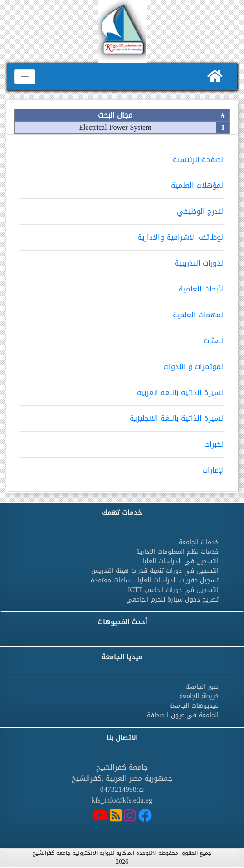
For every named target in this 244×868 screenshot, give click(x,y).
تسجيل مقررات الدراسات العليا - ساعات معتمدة (155, 580)
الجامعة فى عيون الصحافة (183, 715)
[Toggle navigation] (25, 77)
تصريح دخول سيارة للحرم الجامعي (172, 599)
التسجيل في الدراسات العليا (181, 561)
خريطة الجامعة (199, 696)
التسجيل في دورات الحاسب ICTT (173, 590)
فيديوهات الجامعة (194, 706)
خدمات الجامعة (199, 542)
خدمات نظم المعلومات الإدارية (177, 552)
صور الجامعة (202, 687)
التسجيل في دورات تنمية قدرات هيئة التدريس (155, 571)
